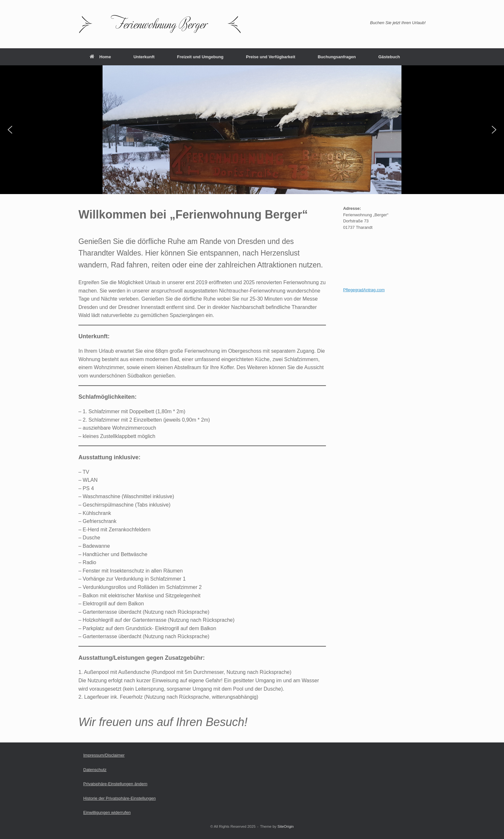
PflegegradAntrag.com (364, 290)
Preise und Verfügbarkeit (270, 57)
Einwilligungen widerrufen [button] (107, 812)
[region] (252, 130)
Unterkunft (144, 57)
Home (100, 57)
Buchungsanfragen (337, 57)
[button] (10, 130)
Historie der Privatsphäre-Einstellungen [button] (119, 798)
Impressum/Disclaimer (104, 755)
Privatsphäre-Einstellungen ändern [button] (115, 784)
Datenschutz (95, 770)
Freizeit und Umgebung (200, 57)
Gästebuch (389, 57)
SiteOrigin (286, 826)
